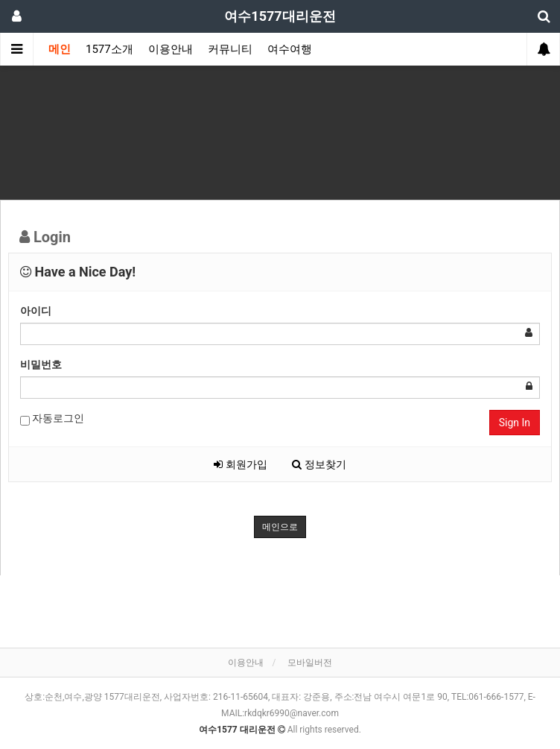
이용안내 (171, 49)
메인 (60, 49)
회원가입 (240, 464)
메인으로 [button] (280, 527)
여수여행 (290, 49)
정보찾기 (319, 464)
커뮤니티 (230, 49)
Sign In (515, 423)
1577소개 (109, 49)
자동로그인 (52, 419)
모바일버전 (310, 663)
